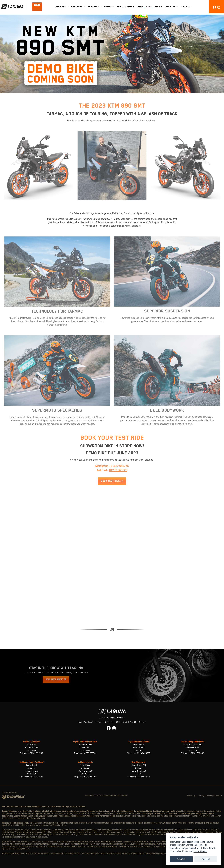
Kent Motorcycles (139, 762)
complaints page (135, 853)
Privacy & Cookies (205, 796)
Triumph (142, 722)
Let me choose (200, 851)
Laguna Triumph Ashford (139, 742)
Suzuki (133, 722)
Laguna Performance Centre (85, 742)
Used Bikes (77, 7)
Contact (185, 7)
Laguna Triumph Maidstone (192, 742)
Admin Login (192, 796)
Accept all (181, 859)
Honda (99, 722)
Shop (140, 7)
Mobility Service (126, 7)
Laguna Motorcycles (32, 742)
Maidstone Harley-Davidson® (32, 762)
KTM (118, 722)
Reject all (206, 859)
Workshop (94, 7)
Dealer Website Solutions (10, 792)
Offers (108, 7)
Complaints (218, 796)
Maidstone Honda (85, 762)
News (149, 7)
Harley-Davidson (85, 722)
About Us (171, 7)
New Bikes (61, 7)
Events (159, 7)
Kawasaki (108, 722)
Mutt (125, 722)
